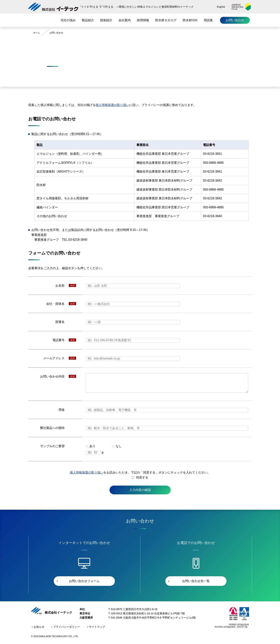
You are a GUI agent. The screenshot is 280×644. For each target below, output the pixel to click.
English (221, 7)
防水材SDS (190, 20)
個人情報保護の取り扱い (112, 105)
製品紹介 (88, 20)
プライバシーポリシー (67, 627)
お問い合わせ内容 (52, 376)
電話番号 (58, 340)
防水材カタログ (166, 20)
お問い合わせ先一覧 (196, 581)
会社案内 (125, 20)
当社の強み (68, 20)
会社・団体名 (55, 304)
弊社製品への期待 (52, 428)
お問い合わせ (235, 20)
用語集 (208, 20)
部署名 (60, 322)
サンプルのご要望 (52, 446)
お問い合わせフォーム (84, 581)
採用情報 (143, 20)
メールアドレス (54, 358)
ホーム (37, 33)
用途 (62, 410)
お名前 (60, 286)
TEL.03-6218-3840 (75, 240)
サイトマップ (97, 627)
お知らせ (39, 627)
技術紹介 (106, 20)
